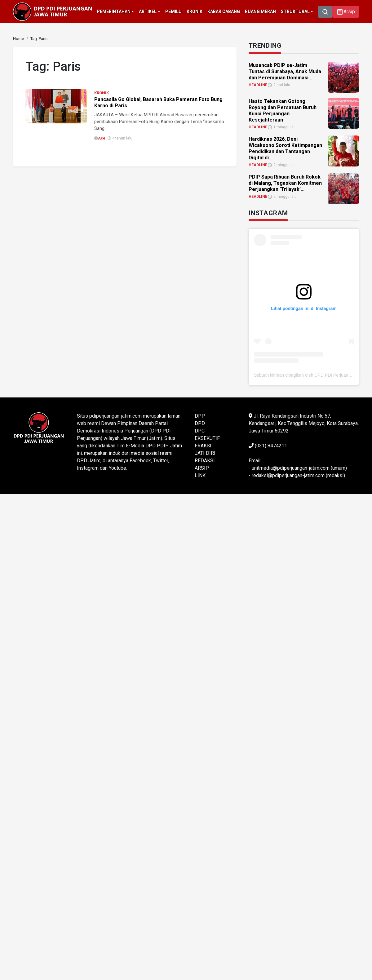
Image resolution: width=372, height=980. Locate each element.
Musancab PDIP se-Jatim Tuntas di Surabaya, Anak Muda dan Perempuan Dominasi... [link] (285, 71)
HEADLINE (258, 85)
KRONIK (102, 93)
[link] (18, 39)
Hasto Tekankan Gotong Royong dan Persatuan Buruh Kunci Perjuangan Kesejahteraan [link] (283, 111)
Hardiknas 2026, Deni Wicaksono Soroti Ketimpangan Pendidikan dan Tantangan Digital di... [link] (285, 148)
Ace (102, 138)
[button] (346, 12)
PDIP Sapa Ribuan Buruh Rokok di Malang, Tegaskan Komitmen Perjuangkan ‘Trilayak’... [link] (285, 183)
